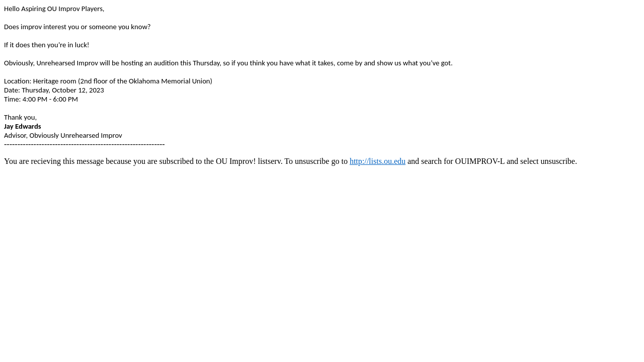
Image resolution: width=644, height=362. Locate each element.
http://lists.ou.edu (378, 161)
